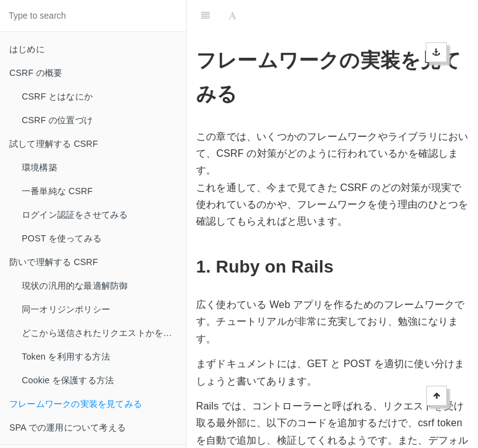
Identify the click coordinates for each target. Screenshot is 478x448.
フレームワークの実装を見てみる (76, 404)
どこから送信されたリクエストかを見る (101, 333)
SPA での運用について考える (68, 427)
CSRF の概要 (36, 73)
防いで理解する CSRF (54, 262)
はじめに (27, 49)
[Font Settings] (232, 16)
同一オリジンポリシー (66, 309)
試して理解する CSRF (54, 144)
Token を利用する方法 (66, 357)
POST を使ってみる (62, 238)
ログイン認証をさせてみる (75, 215)
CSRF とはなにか (57, 96)
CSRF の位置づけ (57, 120)
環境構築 (40, 167)
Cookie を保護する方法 (68, 380)
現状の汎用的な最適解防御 (75, 286)
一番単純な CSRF (57, 191)
